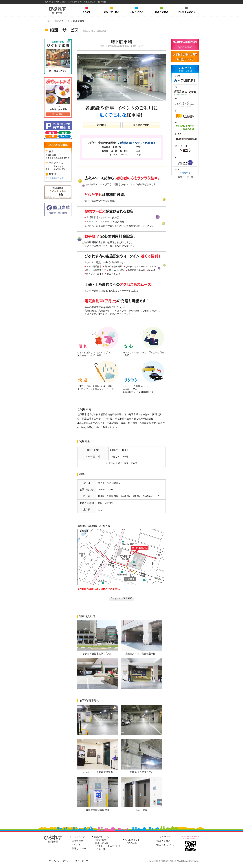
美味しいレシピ (80, 848)
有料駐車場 (185, 173)
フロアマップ (164, 837)
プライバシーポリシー (60, 861)
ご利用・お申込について (109, 846)
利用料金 (102, 125)
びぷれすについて (166, 845)
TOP (49, 21)
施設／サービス (101, 837)
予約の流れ (102, 849)
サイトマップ (82, 861)
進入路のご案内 (141, 125)
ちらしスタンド (132, 840)
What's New (78, 841)
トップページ (78, 837)
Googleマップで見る (122, 598)
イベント (76, 845)
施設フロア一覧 (185, 177)
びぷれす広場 (102, 843)
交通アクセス (164, 841)
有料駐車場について (55, 178)
